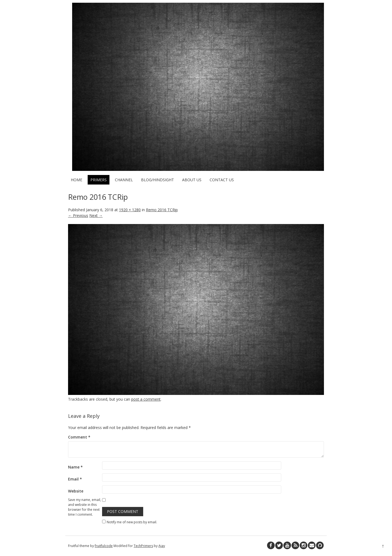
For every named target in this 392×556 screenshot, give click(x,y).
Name (75, 467)
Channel (124, 180)
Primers (99, 180)
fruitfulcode (104, 546)
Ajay (162, 546)
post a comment (146, 399)
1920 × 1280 (130, 210)
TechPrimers (143, 546)
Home (76, 180)
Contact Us (222, 180)
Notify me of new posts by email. (132, 522)
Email (75, 479)
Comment (79, 437)
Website (76, 491)
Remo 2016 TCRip (162, 210)
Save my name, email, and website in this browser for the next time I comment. (85, 507)
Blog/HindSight (157, 180)
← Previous (78, 215)
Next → (96, 215)
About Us (192, 180)
